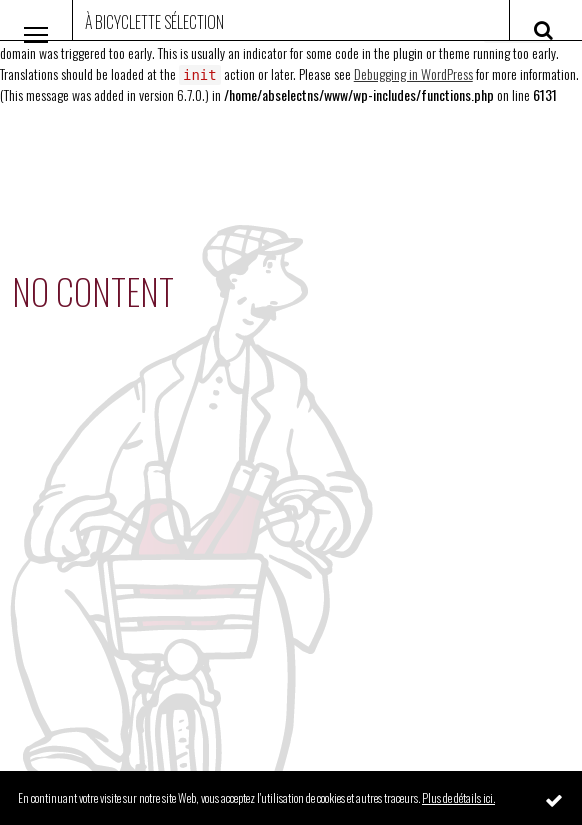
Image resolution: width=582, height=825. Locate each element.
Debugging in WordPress (413, 73)
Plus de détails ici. (458, 797)
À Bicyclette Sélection (154, 22)
